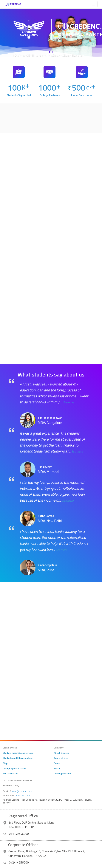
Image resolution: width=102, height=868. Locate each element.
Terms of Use (61, 758)
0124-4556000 (16, 862)
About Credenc (61, 753)
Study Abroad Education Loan (18, 758)
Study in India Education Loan (18, 753)
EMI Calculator (10, 774)
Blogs (6, 763)
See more (69, 402)
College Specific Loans (14, 768)
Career (57, 763)
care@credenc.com (22, 791)
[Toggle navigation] (94, 4)
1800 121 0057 (22, 795)
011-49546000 (16, 834)
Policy (57, 768)
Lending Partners (63, 774)
